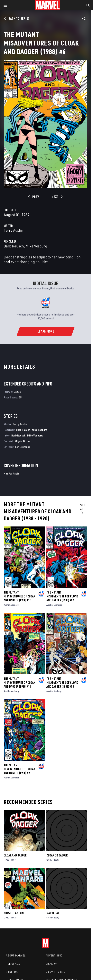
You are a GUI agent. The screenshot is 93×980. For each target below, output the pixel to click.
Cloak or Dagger (57, 855)
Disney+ (51, 964)
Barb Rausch (14, 246)
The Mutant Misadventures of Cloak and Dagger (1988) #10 (62, 683)
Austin (7, 605)
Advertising (54, 955)
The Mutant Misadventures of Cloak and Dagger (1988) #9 (19, 769)
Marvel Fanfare (14, 913)
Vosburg (15, 691)
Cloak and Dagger (15, 855)
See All (83, 509)
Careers (12, 972)
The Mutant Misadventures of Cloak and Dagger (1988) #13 (19, 596)
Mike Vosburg (36, 246)
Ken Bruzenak (23, 447)
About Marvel (16, 955)
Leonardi (15, 605)
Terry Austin (14, 230)
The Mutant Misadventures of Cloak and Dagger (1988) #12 (62, 596)
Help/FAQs (13, 964)
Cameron (15, 778)
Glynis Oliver (23, 441)
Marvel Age (54, 913)
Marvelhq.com (56, 972)
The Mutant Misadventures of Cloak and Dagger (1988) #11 (19, 683)
